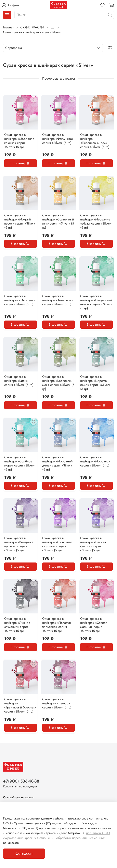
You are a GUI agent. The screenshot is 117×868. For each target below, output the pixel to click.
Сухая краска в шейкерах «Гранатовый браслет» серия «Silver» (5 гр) (20, 705)
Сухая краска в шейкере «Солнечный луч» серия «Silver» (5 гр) (58, 221)
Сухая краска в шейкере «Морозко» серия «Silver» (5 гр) (95, 461)
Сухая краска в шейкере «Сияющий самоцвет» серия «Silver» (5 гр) (57, 544)
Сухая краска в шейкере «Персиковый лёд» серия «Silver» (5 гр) (95, 141)
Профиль (11, 5)
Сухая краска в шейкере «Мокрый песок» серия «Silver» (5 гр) (20, 221)
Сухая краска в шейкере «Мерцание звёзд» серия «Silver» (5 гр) (96, 221)
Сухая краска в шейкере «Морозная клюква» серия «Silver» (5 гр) (19, 141)
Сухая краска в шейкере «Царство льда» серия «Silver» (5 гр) (95, 383)
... (53, 27)
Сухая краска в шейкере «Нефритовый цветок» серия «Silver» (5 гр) (96, 302)
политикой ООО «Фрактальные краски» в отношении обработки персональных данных (56, 835)
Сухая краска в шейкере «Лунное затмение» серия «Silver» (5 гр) (17, 625)
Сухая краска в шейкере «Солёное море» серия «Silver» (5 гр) (19, 463)
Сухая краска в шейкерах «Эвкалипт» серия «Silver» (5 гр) (20, 300)
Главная (9, 27)
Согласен (24, 853)
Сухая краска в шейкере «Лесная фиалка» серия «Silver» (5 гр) (93, 544)
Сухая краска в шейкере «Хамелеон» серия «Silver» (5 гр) (58, 300)
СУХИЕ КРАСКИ (32, 27)
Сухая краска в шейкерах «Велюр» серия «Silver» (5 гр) (57, 703)
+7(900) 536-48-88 (21, 781)
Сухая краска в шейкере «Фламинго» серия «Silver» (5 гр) (58, 139)
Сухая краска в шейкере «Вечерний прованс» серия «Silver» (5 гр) (19, 544)
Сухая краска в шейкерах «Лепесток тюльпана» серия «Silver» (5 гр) (57, 625)
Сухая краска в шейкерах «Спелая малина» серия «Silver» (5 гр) (94, 625)
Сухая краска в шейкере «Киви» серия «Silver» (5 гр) (19, 381)
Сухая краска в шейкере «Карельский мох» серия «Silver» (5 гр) (58, 383)
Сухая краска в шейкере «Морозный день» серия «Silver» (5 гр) (57, 463)
